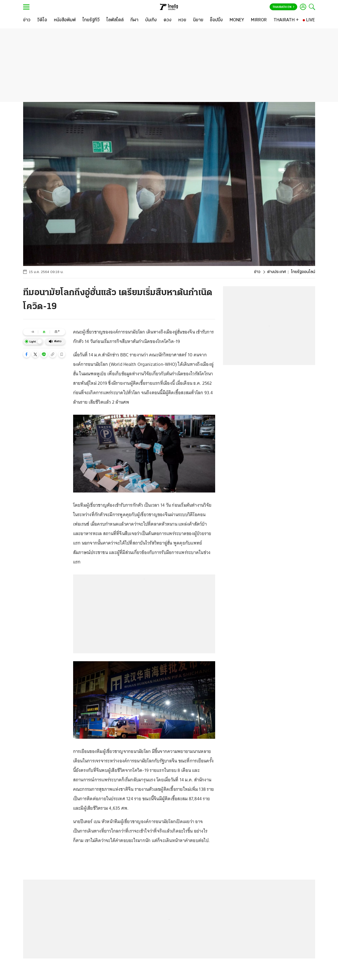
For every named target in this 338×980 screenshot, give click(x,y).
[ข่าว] (27, 20)
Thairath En (283, 7)
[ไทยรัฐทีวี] (91, 20)
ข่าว (257, 272)
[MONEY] (237, 20)
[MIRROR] (259, 20)
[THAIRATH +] (286, 20)
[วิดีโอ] (42, 20)
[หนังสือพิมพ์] (65, 20)
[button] (27, 354)
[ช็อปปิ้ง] (216, 20)
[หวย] (182, 20)
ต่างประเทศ (277, 272)
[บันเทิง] (151, 20)
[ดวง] (168, 20)
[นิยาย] (198, 20)
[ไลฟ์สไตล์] (115, 20)
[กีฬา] (134, 20)
